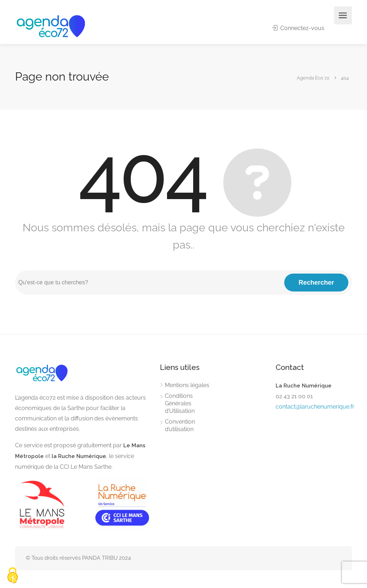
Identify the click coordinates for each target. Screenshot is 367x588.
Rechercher (316, 283)
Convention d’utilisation (180, 425)
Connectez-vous (298, 28)
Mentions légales (187, 385)
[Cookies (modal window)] (13, 576)
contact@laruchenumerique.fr (315, 407)
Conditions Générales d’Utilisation (180, 403)
